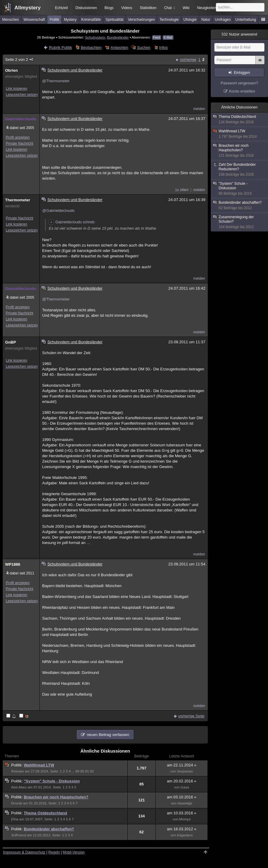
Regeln (54, 852)
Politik (55, 20)
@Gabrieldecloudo (58, 211)
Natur (206, 20)
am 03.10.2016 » (182, 797)
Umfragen (223, 20)
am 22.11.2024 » (182, 765)
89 (77, 771)
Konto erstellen (242, 91)
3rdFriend (19, 835)
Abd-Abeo (19, 787)
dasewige (185, 803)
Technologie (169, 20)
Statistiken (148, 8)
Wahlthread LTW (39, 765)
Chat (170, 8)
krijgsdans (185, 835)
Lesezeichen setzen (22, 95)
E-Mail (168, 38)
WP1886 (13, 564)
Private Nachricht (19, 143)
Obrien (11, 70)
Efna (15, 819)
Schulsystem (95, 37)
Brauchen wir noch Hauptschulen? (56, 797)
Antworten (119, 47)
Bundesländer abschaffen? (49, 829)
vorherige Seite (191, 716)
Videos (127, 8)
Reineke (17, 771)
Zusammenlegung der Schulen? (240, 222)
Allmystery (28, 8)
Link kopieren (16, 89)
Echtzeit (62, 8)
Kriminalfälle (91, 20)
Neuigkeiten (207, 8)
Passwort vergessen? (239, 83)
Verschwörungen (141, 20)
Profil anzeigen (18, 137)
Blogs (109, 8)
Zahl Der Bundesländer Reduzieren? (240, 170)
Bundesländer (118, 37)
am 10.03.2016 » (182, 813)
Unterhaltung (246, 20)
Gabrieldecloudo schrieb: (72, 222)
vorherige (188, 60)
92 (92, 771)
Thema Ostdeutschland (45, 813)
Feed (157, 38)
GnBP (11, 342)
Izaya (185, 787)
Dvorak (17, 803)
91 (87, 771)
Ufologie (190, 20)
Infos (164, 47)
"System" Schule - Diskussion (52, 781)
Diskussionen (86, 8)
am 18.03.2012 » (182, 829)
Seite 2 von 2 (19, 60)
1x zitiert (182, 190)
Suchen (144, 47)
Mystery (70, 20)
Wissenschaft (34, 20)
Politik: (17, 765)
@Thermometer (56, 81)
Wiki (186, 8)
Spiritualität (114, 20)
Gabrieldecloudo (21, 119)
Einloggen (242, 73)
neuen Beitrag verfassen (108, 735)
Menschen (10, 20)
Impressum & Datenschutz (24, 852)
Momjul (185, 819)
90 (82, 771)
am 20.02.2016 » (182, 781)
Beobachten (91, 47)
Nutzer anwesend (239, 34)
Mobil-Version (74, 852)
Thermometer (18, 200)
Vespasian (185, 771)
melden (199, 109)
